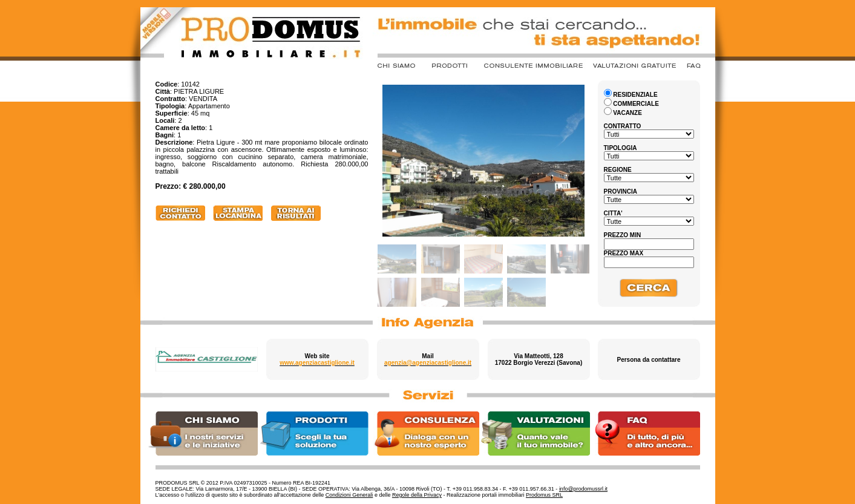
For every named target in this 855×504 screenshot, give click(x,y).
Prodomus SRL (544, 495)
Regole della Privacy (417, 495)
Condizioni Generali (349, 495)
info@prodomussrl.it (583, 489)
